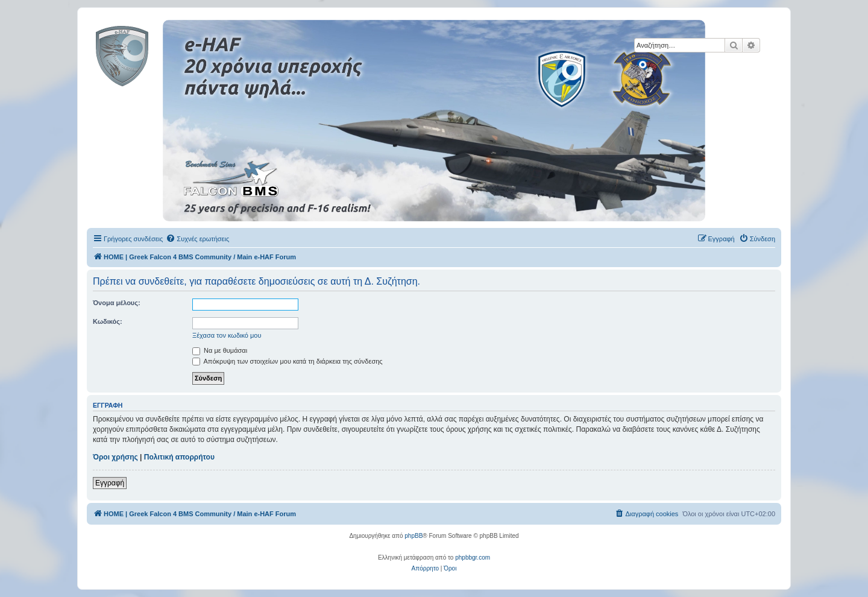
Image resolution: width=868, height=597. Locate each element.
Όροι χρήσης (115, 457)
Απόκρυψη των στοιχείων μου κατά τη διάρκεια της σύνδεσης (288, 361)
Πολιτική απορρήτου (179, 457)
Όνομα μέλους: (117, 303)
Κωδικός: (108, 321)
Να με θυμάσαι (220, 350)
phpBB (414, 536)
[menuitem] (197, 239)
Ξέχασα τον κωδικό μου (227, 335)
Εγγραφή (110, 483)
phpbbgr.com (473, 558)
